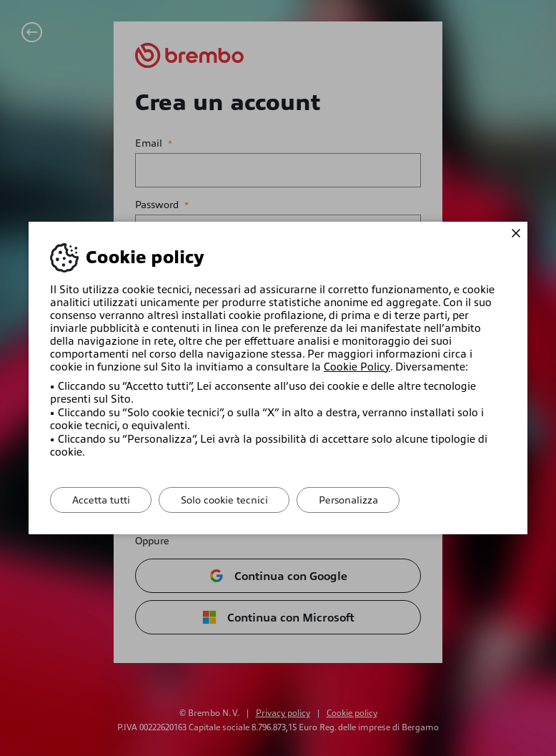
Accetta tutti (101, 500)
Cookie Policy (357, 367)
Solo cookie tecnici (225, 500)
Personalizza (350, 500)
